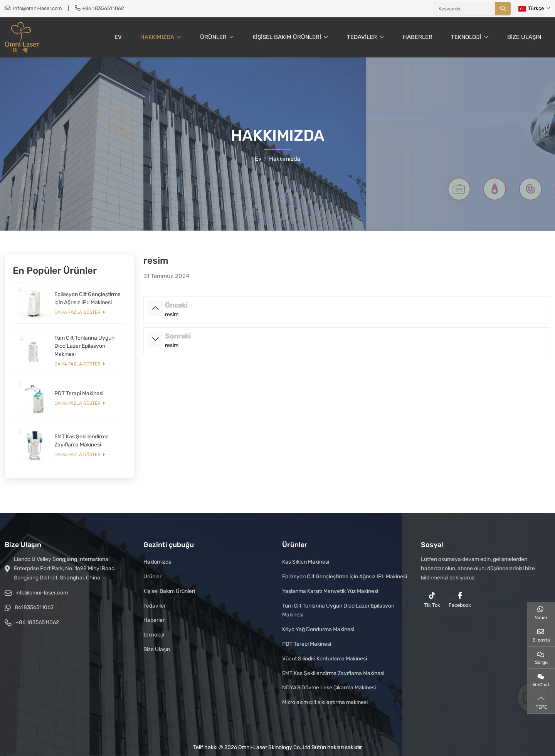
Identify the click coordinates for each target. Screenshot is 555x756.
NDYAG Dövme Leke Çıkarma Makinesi (329, 688)
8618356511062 (34, 607)
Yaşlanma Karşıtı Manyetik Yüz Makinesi (330, 591)
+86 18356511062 (103, 8)
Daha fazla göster (77, 312)
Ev (118, 37)
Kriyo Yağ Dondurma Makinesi (318, 629)
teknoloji (466, 37)
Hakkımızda (157, 37)
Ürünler (213, 37)
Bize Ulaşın (524, 37)
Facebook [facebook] (460, 600)
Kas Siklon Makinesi (306, 562)
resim (172, 314)
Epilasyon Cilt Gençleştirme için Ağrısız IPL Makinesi (345, 577)
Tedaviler (362, 37)
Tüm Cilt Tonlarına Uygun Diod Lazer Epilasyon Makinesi (84, 346)
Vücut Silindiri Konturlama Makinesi (325, 659)
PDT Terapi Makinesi (79, 393)
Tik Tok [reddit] (432, 600)
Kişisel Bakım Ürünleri (287, 37)
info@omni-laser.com (38, 8)
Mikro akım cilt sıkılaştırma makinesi (325, 702)
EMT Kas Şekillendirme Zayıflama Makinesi (333, 673)
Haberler (418, 37)
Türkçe (531, 8)
